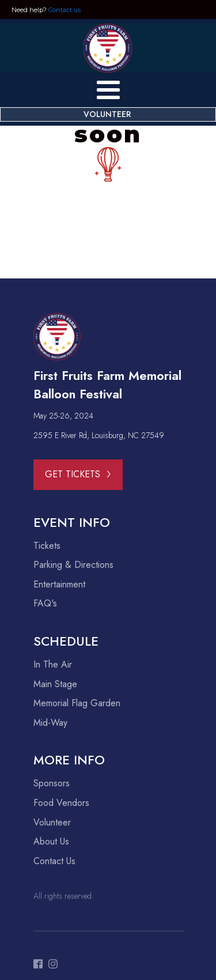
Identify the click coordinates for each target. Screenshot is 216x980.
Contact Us (54, 861)
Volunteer (52, 823)
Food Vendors (61, 803)
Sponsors (52, 783)
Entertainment (59, 585)
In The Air (53, 665)
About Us (51, 842)
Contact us (65, 10)
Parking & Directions (73, 565)
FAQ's (45, 604)
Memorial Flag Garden (77, 703)
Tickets (47, 546)
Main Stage (55, 684)
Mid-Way (50, 723)
